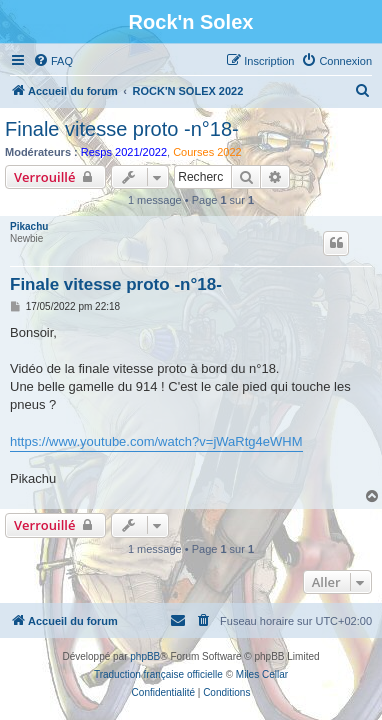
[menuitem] (53, 61)
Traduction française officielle (158, 674)
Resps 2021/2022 (124, 152)
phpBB (145, 656)
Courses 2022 (207, 152)
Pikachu (29, 226)
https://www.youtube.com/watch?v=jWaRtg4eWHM (156, 441)
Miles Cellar (262, 674)
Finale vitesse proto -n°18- (122, 129)
